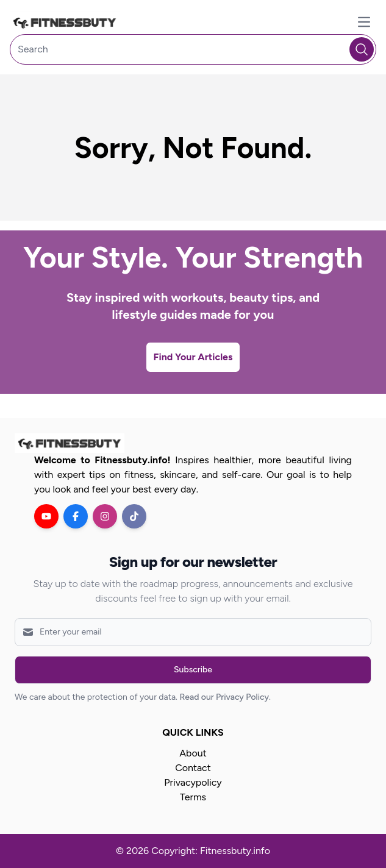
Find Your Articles (193, 357)
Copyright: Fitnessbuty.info (211, 851)
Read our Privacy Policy (224, 697)
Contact (193, 768)
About (193, 753)
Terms (193, 797)
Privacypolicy (193, 782)
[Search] (193, 49)
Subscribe (193, 670)
